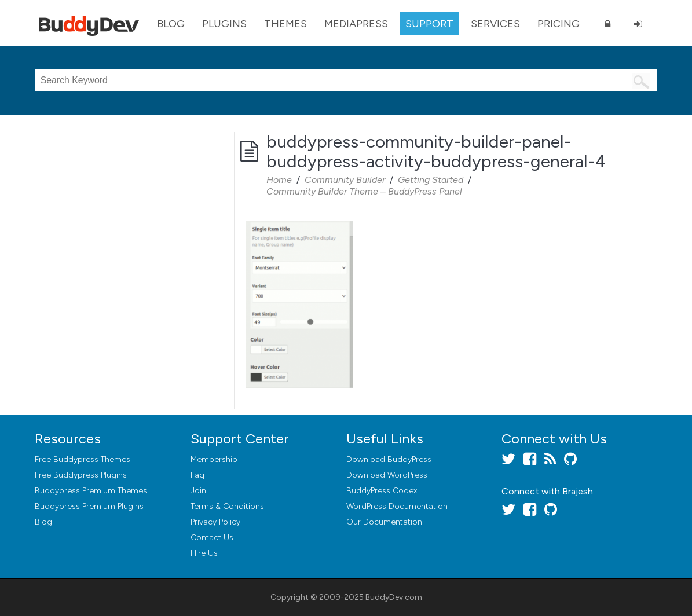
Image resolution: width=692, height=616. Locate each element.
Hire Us (204, 553)
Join (198, 491)
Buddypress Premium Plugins (89, 506)
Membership (214, 459)
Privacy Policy (215, 522)
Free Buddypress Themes (83, 459)
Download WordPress (387, 475)
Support (429, 24)
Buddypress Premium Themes (91, 491)
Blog (171, 24)
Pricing (559, 24)
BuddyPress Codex (382, 491)
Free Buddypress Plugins (81, 475)
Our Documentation (384, 522)
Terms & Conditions (227, 506)
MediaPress (356, 24)
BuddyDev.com (394, 597)
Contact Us (212, 538)
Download (389, 459)
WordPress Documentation (397, 506)
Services (495, 24)
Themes (285, 24)
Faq (197, 475)
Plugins (224, 24)
